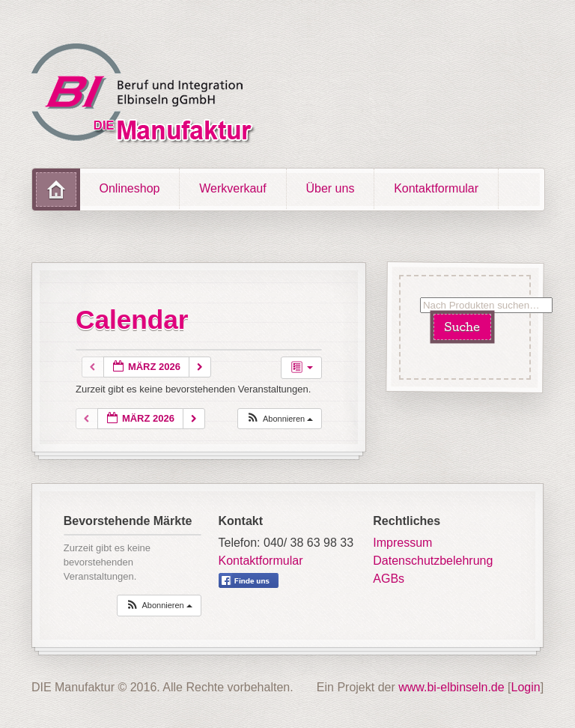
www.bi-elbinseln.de (451, 687)
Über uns (330, 188)
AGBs (389, 579)
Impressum (402, 543)
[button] (279, 419)
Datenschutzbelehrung (433, 561)
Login (526, 687)
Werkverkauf (233, 188)
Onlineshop (130, 188)
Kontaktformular (436, 188)
